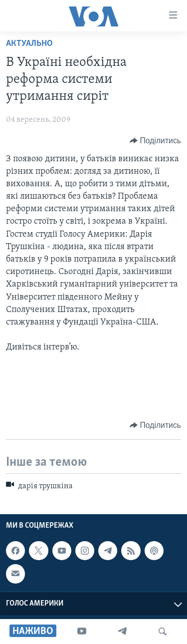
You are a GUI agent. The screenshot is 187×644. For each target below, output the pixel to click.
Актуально (29, 44)
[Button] (155, 141)
